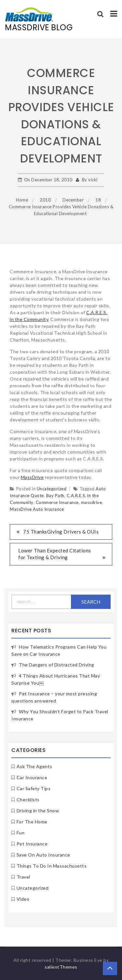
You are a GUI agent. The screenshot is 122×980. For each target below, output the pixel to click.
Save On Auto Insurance (43, 855)
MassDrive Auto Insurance (37, 509)
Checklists (28, 799)
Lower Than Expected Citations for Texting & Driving (55, 554)
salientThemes (61, 967)
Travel (23, 877)
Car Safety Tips (34, 788)
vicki (93, 180)
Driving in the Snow (38, 811)
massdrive (92, 502)
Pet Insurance (32, 844)
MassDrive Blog (39, 27)
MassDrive (32, 477)
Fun (21, 833)
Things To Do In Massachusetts (52, 866)
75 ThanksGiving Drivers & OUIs (61, 532)
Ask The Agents (34, 766)
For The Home (32, 822)
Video (23, 899)
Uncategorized (52, 489)
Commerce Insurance (57, 502)
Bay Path (55, 496)
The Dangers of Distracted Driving (57, 665)
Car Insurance (32, 777)
